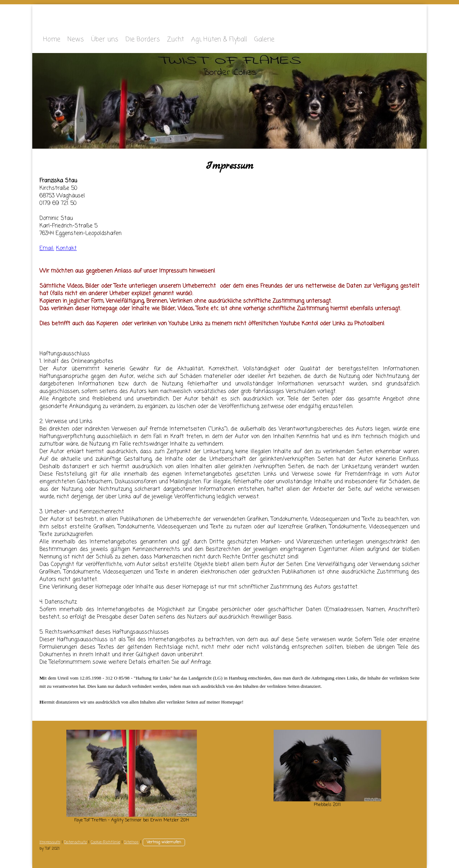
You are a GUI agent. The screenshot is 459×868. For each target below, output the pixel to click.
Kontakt (66, 249)
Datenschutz (75, 842)
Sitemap (131, 842)
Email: (47, 249)
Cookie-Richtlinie (105, 842)
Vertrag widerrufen (164, 842)
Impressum (50, 842)
